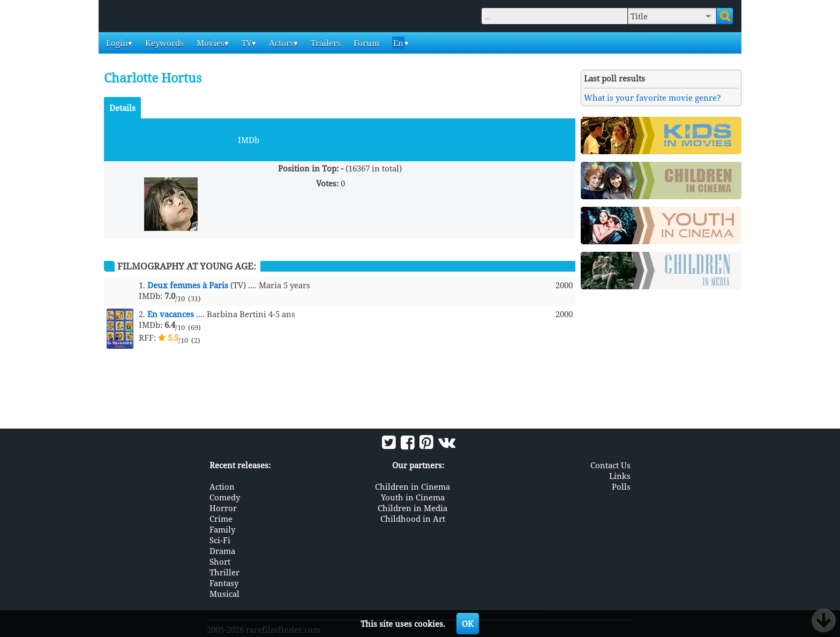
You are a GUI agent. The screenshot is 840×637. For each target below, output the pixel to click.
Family (222, 529)
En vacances (171, 314)
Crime (221, 519)
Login (116, 43)
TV (246, 43)
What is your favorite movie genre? (652, 98)
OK (468, 624)
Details (122, 108)
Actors (280, 43)
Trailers (325, 43)
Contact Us (610, 465)
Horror (223, 508)
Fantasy (224, 583)
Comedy (225, 497)
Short (220, 561)
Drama (222, 551)
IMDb (249, 140)
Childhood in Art (413, 519)
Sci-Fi (220, 540)
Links (620, 476)
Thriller (224, 572)
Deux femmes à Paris (188, 285)
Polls (621, 486)
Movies (209, 43)
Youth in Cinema (413, 497)
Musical (224, 594)
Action (222, 486)
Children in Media (412, 508)
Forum (365, 43)
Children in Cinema (412, 486)
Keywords (163, 43)
